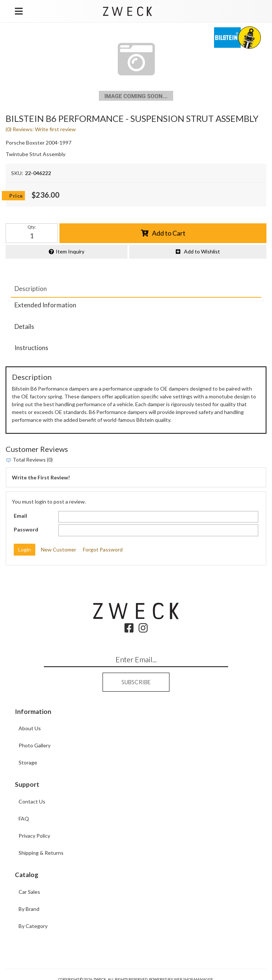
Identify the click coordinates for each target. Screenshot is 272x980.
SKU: (17, 173)
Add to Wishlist (202, 251)
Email (20, 516)
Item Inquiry (70, 251)
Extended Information (45, 305)
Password (26, 529)
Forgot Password (103, 549)
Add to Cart (169, 233)
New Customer (59, 549)
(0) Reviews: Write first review (41, 129)
